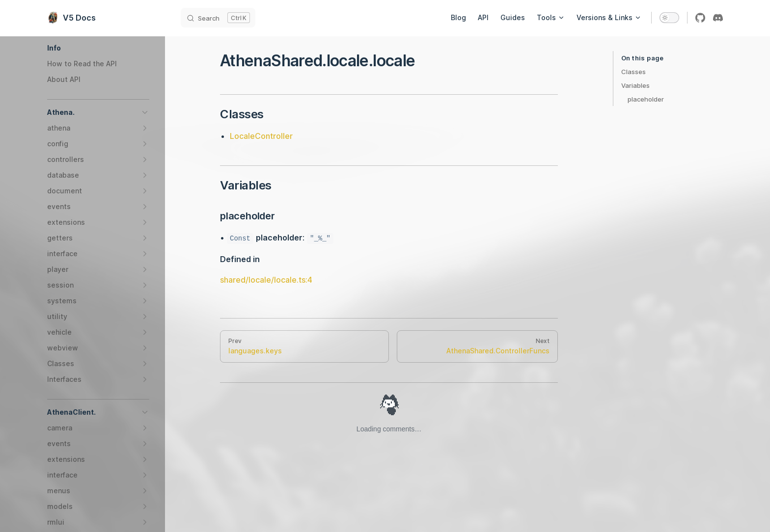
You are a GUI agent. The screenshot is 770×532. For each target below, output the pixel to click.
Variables (635, 85)
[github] (700, 18)
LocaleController (261, 136)
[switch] (669, 18)
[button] (98, 48)
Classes (633, 72)
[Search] (218, 18)
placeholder (646, 99)
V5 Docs (71, 18)
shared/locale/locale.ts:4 (266, 280)
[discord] (718, 18)
